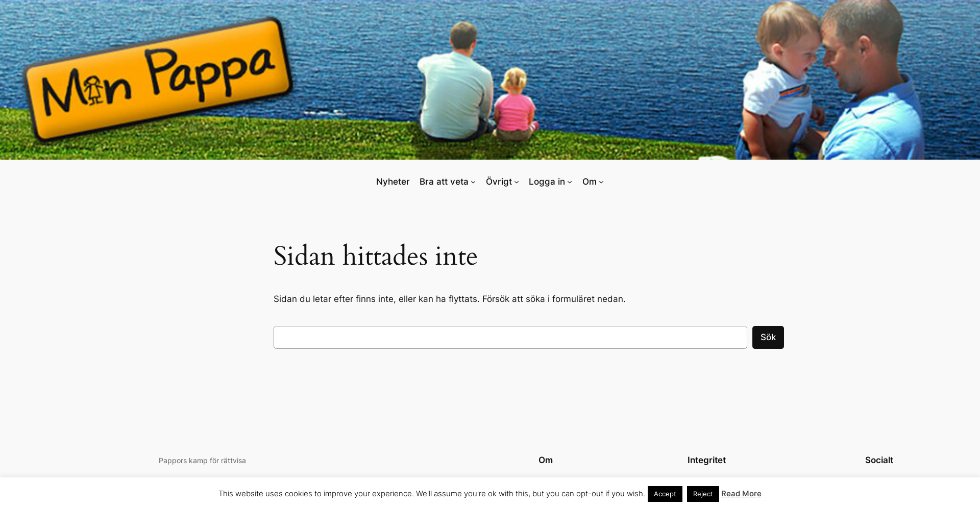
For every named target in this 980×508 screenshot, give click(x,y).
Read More (741, 493)
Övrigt (499, 182)
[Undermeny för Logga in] (570, 181)
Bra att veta (444, 182)
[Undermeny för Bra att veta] (473, 181)
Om (590, 182)
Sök (768, 337)
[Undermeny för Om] (601, 181)
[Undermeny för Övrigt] (517, 181)
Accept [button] (665, 494)
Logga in (547, 182)
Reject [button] (703, 494)
